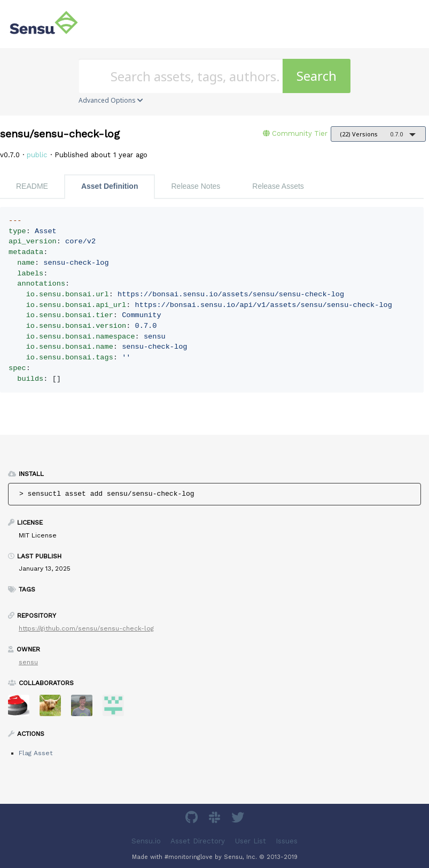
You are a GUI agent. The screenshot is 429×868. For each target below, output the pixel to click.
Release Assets (278, 186)
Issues (287, 841)
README (32, 186)
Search (317, 76)
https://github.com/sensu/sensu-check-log (86, 628)
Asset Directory (198, 841)
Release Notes (196, 186)
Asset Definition (110, 186)
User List (251, 841)
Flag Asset (36, 753)
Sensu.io (146, 841)
